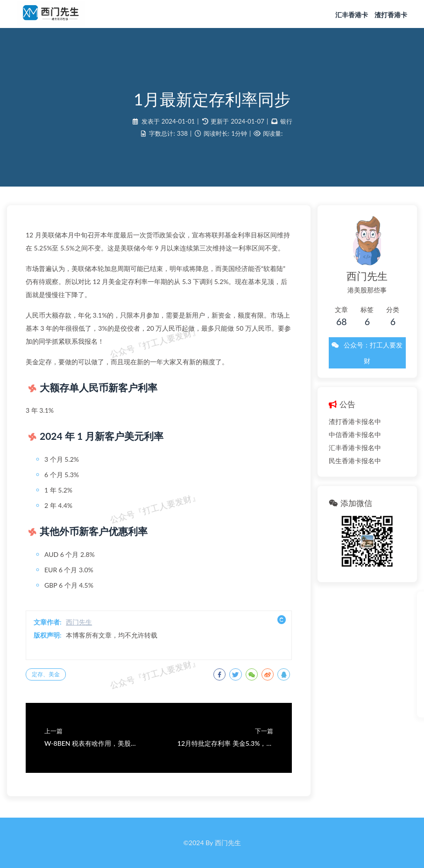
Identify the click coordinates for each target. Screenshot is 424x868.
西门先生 (79, 622)
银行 (286, 121)
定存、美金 (46, 674)
